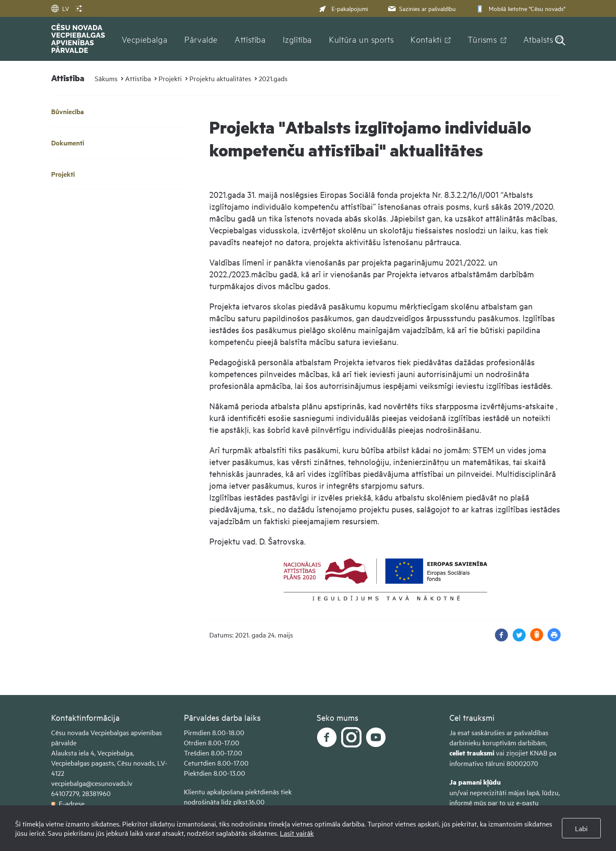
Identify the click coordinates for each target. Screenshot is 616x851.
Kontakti (426, 39)
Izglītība (298, 39)
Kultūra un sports (361, 39)
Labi (581, 828)
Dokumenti (68, 143)
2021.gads (273, 78)
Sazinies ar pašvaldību (421, 8)
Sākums (106, 78)
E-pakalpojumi (343, 8)
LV (60, 8)
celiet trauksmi (472, 753)
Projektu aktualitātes (220, 78)
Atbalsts (538, 39)
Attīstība (250, 39)
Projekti (170, 78)
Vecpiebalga (145, 39)
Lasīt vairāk (297, 833)
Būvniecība (67, 111)
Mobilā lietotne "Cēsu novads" (520, 8)
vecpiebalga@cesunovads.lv (92, 783)
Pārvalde (201, 39)
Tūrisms (482, 39)
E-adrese (68, 803)
